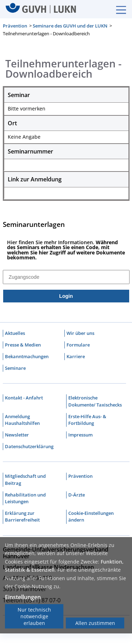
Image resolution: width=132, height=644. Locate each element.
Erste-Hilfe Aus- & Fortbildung (87, 420)
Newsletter (17, 435)
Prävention (15, 26)
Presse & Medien (23, 345)
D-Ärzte (77, 495)
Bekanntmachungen (27, 357)
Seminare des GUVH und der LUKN (70, 26)
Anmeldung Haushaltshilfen (22, 420)
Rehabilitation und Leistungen (25, 498)
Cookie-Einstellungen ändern (91, 517)
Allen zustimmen (95, 623)
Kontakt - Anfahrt (24, 398)
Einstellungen (23, 597)
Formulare (78, 345)
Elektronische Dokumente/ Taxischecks (95, 402)
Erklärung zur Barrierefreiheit (22, 517)
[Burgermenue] (118, 9)
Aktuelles (15, 333)
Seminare (15, 368)
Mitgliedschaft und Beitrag (25, 480)
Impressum (80, 435)
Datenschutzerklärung (29, 447)
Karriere (76, 357)
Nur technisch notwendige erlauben (34, 616)
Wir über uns (80, 333)
